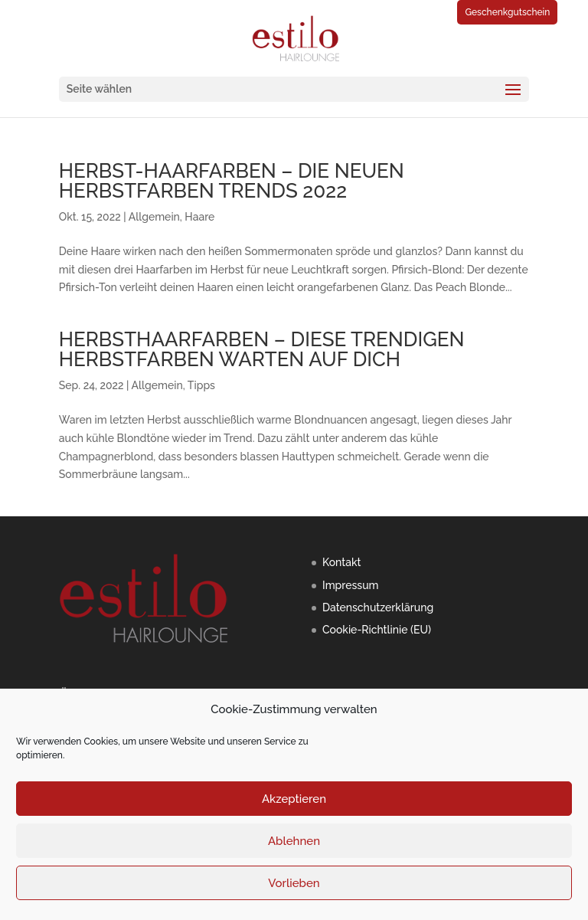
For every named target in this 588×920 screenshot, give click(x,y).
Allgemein (154, 217)
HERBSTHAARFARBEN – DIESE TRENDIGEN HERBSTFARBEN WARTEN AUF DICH (262, 349)
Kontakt (341, 562)
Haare (199, 217)
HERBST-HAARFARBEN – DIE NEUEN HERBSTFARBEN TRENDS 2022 (232, 181)
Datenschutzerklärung (378, 607)
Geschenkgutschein (507, 12)
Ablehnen (294, 841)
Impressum (351, 585)
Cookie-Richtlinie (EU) (377, 630)
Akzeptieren (294, 799)
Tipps (201, 385)
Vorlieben (294, 883)
